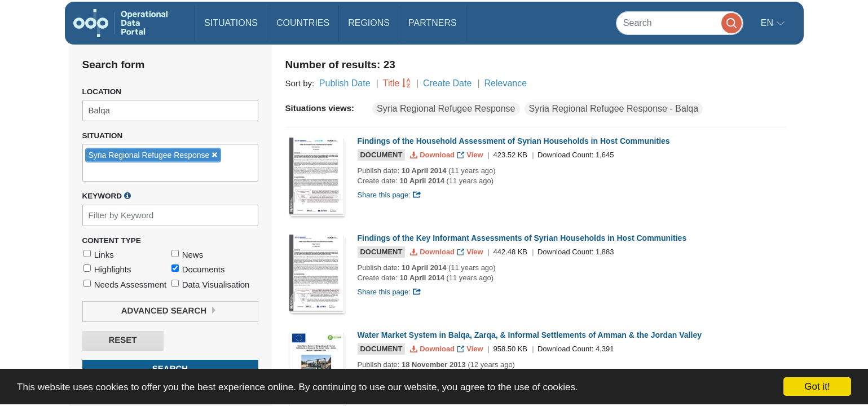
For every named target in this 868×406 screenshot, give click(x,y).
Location (102, 92)
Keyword (107, 196)
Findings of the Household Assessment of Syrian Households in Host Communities (514, 141)
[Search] (680, 23)
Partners (433, 23)
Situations (231, 23)
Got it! (817, 387)
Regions (369, 23)
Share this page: (390, 195)
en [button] (768, 23)
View (471, 155)
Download (433, 155)
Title (391, 83)
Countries (303, 23)
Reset (122, 340)
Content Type (112, 240)
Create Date (447, 83)
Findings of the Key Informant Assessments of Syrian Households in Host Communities (522, 238)
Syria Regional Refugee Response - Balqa (614, 109)
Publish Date (345, 83)
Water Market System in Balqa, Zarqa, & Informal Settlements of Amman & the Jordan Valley (530, 335)
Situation (103, 136)
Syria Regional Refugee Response (446, 109)
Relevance (506, 83)
